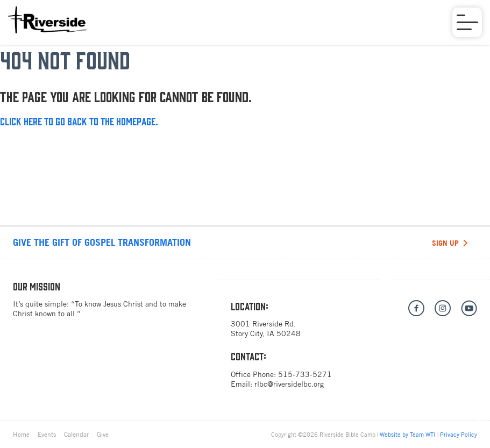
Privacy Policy (459, 435)
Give (103, 435)
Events (47, 435)
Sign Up (450, 243)
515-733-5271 (305, 374)
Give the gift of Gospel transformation (102, 242)
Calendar (76, 435)
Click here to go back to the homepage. (79, 121)
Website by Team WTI (408, 435)
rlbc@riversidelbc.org (289, 384)
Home (21, 435)
